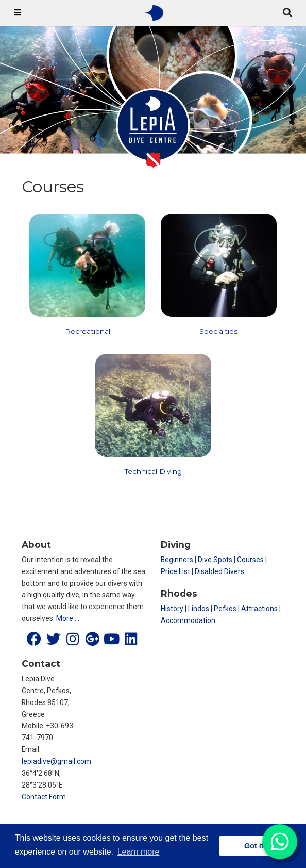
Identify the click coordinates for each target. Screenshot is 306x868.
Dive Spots (215, 560)
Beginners (177, 560)
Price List (175, 571)
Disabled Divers (219, 571)
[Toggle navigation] (18, 13)
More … (68, 618)
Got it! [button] (255, 846)
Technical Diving (153, 471)
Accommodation (188, 620)
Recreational (88, 331)
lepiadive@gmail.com (56, 761)
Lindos (199, 609)
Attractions (259, 609)
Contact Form (44, 797)
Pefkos (225, 609)
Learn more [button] (139, 852)
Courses (250, 560)
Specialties (219, 331)
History (172, 609)
